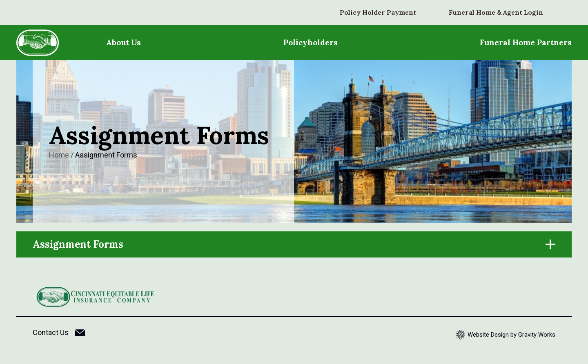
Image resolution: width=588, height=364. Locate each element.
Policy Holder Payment (378, 12)
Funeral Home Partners (526, 42)
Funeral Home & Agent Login (496, 12)
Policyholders (311, 42)
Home (59, 155)
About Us (124, 42)
